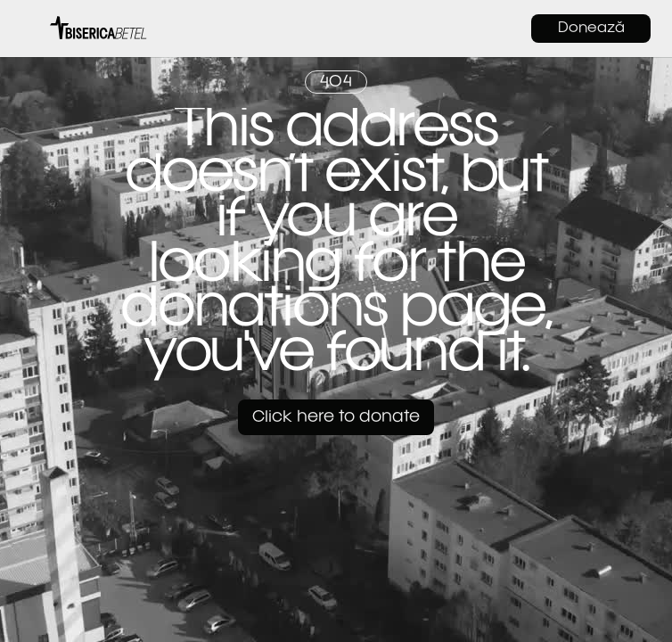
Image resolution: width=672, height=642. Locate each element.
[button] (30, 29)
